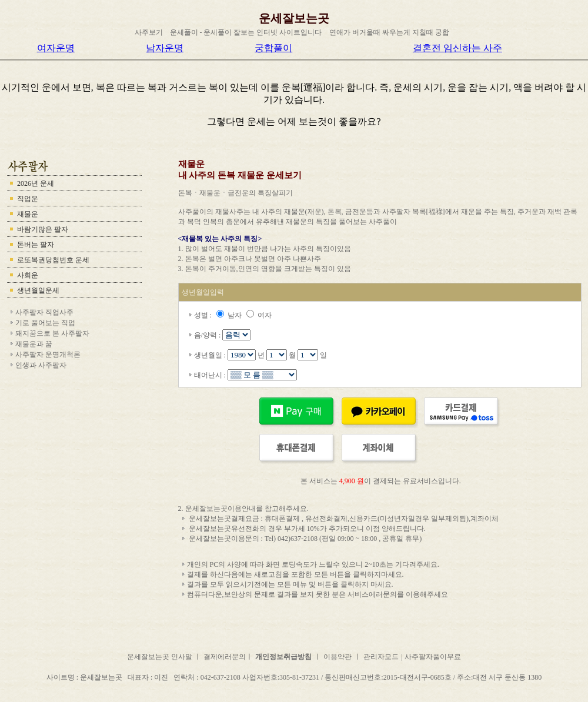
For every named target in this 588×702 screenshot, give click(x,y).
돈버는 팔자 (36, 245)
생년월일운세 (38, 290)
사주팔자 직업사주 (44, 312)
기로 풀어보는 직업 (45, 323)
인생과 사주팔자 (41, 365)
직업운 (28, 199)
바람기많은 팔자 (43, 229)
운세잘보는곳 (294, 18)
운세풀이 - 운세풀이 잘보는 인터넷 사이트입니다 (246, 32)
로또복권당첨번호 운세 (53, 260)
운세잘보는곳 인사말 (161, 657)
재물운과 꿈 (34, 344)
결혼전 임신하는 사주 (457, 48)
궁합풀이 (273, 48)
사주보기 (149, 32)
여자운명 (56, 48)
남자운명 (165, 48)
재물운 (28, 214)
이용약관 (338, 657)
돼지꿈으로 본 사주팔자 (52, 333)
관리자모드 (381, 657)
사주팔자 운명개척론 (48, 355)
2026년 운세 (36, 183)
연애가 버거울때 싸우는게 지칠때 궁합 (389, 32)
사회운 (28, 275)
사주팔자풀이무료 (433, 657)
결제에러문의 (225, 657)
